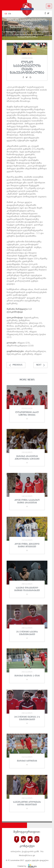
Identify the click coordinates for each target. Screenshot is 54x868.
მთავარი (11, 32)
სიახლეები (23, 32)
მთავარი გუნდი (40, 32)
